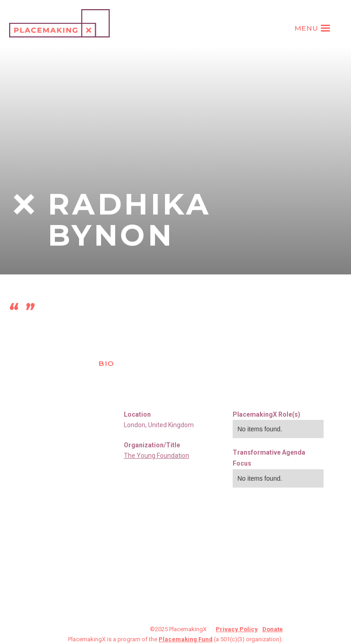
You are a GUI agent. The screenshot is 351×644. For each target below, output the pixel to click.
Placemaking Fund (186, 639)
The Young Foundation (157, 456)
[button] (314, 28)
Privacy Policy (237, 629)
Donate (273, 629)
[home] (59, 23)
